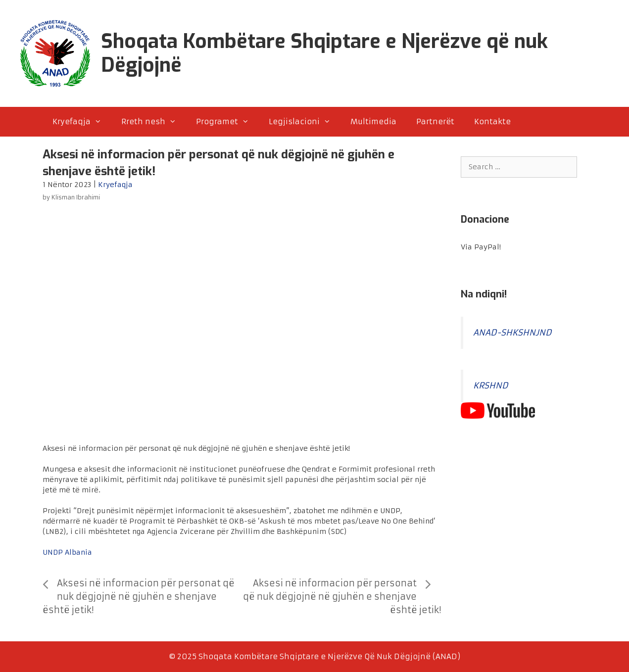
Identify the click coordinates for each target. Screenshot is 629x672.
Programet (227, 122)
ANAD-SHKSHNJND (512, 333)
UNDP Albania (67, 552)
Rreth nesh (154, 122)
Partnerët (435, 121)
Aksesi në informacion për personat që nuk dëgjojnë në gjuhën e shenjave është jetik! (139, 597)
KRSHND (491, 386)
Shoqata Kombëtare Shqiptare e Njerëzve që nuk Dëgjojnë (324, 53)
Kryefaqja (82, 122)
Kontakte (492, 121)
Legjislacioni (305, 122)
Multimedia (373, 121)
